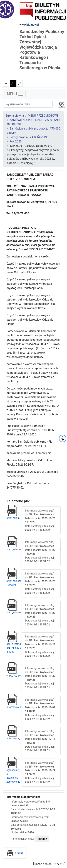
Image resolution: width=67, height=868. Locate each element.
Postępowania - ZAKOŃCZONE (29, 137)
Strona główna (15, 116)
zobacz (42, 839)
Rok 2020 (16, 141)
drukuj (15, 853)
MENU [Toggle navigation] (15, 94)
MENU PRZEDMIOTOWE (43, 116)
